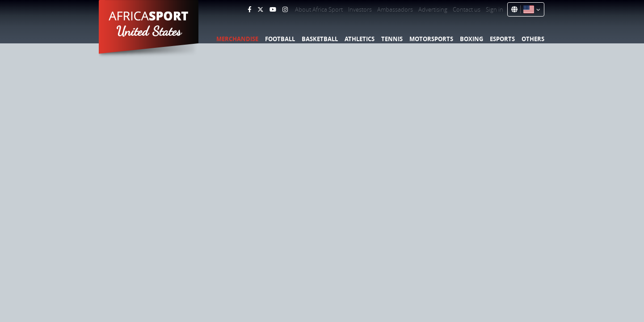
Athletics (360, 39)
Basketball (320, 39)
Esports (502, 39)
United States (149, 31)
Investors (360, 9)
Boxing (471, 39)
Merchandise (237, 39)
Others (533, 39)
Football (280, 39)
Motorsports (431, 39)
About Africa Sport (319, 9)
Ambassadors (395, 9)
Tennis (392, 39)
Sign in (495, 9)
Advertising (433, 9)
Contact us (467, 9)
